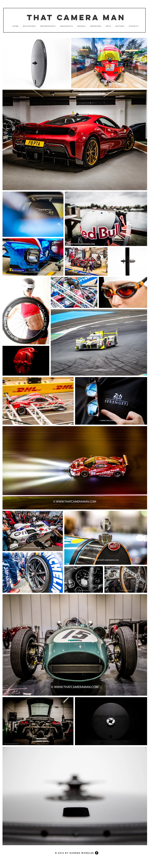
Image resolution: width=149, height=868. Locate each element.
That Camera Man (76, 17)
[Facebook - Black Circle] (97, 853)
